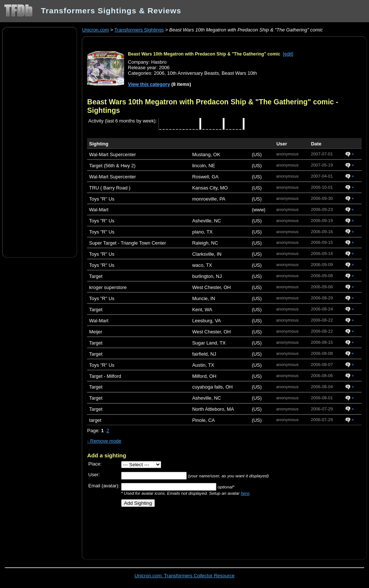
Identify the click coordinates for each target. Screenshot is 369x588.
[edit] (288, 54)
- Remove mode (104, 441)
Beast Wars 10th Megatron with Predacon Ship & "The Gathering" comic (204, 54)
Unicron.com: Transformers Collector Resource (184, 576)
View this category (149, 84)
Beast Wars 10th (239, 73)
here (245, 493)
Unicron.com (95, 30)
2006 (159, 73)
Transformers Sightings (139, 30)
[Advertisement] (40, 142)
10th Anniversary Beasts (193, 73)
